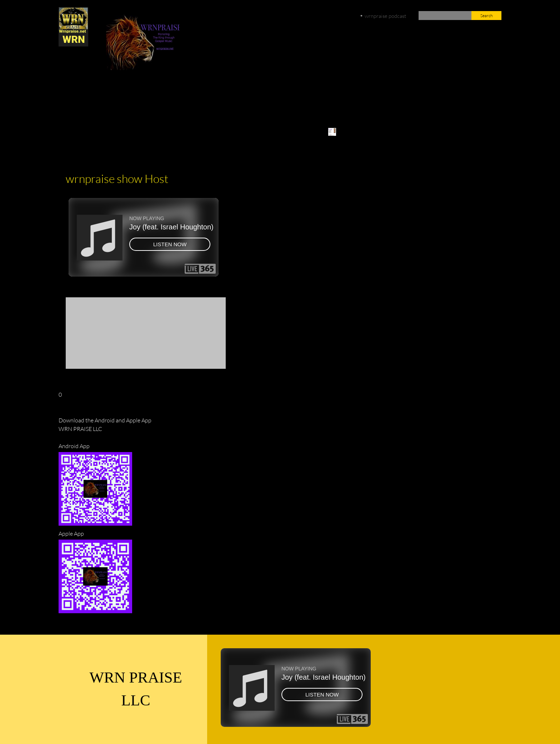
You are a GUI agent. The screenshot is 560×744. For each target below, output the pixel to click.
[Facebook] (149, 98)
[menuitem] (334, 135)
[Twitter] (166, 98)
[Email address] (132, 98)
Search (486, 16)
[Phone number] (115, 98)
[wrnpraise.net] (73, 27)
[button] (69, 333)
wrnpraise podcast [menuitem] (385, 16)
